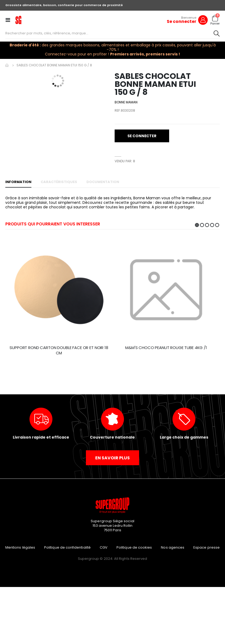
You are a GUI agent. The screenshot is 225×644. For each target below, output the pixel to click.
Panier (215, 24)
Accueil (7, 65)
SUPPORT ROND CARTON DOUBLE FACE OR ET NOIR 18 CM (59, 350)
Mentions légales (20, 547)
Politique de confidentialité (67, 547)
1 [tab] (197, 225)
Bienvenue (189, 18)
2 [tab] (202, 225)
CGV (104, 547)
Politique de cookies (134, 547)
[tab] (18, 182)
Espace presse (207, 547)
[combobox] (112, 33)
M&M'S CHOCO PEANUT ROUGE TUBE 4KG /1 (166, 348)
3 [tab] (207, 225)
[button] (106, 84)
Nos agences (173, 547)
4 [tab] (212, 225)
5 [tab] (217, 225)
